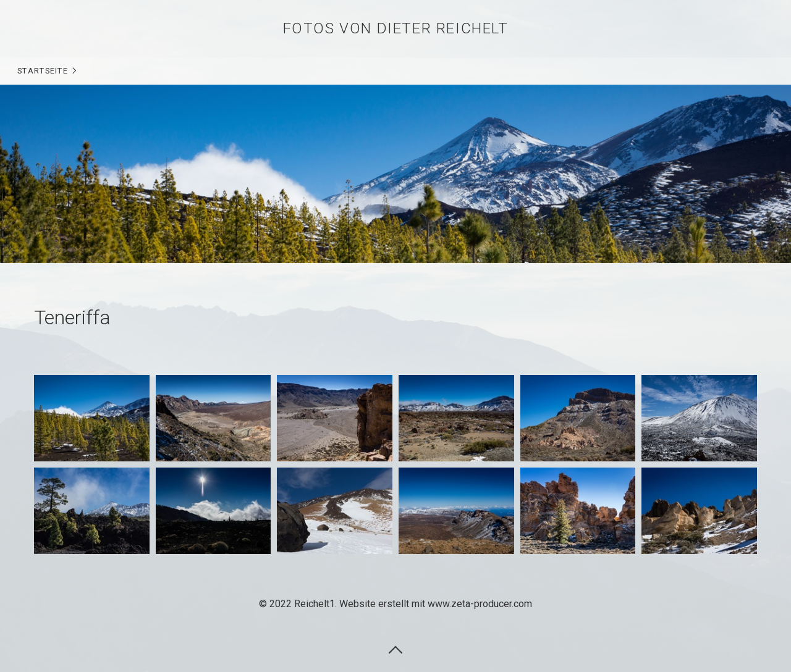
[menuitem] (46, 71)
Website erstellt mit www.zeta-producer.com (436, 604)
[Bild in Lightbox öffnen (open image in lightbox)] (92, 418)
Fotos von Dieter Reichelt (396, 28)
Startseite (43, 71)
